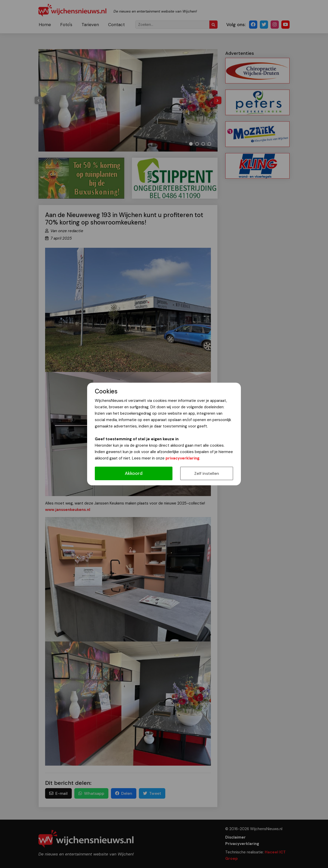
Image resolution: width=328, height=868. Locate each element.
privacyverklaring (182, 458)
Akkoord (134, 473)
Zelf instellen (207, 473)
